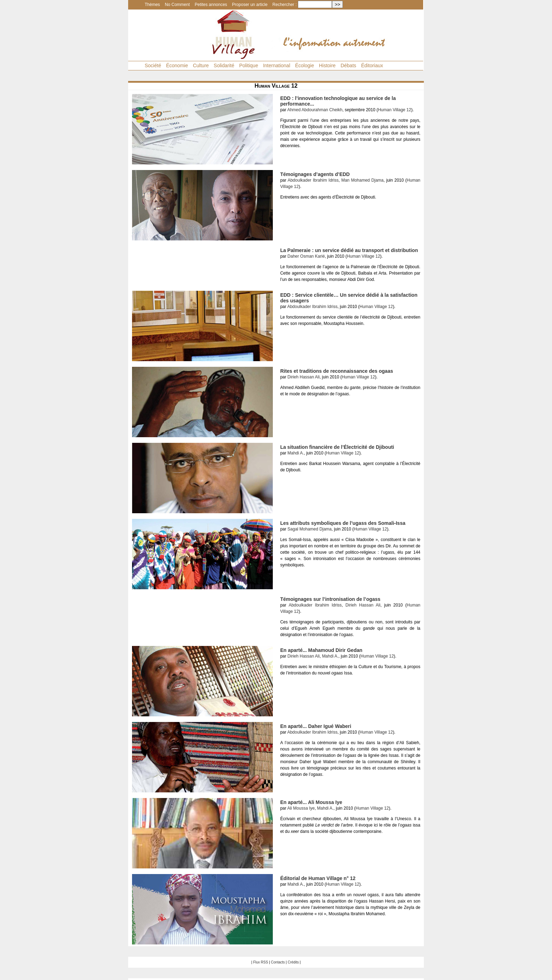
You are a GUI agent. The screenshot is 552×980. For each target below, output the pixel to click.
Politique (249, 65)
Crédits (293, 962)
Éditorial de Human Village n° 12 (318, 878)
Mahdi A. (296, 453)
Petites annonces (211, 5)
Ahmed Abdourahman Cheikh (315, 110)
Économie (177, 65)
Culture (201, 65)
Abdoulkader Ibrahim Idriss (313, 180)
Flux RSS (261, 962)
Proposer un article (250, 5)
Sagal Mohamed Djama (310, 529)
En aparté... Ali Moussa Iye (311, 802)
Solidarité (224, 65)
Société (153, 65)
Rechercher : (285, 5)
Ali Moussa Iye (301, 808)
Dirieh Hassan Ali (304, 377)
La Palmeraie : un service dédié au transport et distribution (349, 250)
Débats (348, 65)
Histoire (327, 65)
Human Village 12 (394, 110)
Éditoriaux (372, 65)
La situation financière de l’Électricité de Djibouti (337, 447)
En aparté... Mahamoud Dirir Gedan (321, 650)
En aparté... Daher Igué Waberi (316, 726)
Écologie (305, 65)
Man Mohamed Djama (362, 180)
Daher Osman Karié (306, 256)
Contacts (278, 962)
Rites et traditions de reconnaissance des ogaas (337, 371)
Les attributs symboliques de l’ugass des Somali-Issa (343, 523)
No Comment (177, 5)
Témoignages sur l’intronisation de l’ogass (330, 599)
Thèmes (152, 5)
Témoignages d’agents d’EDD (315, 174)
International (277, 65)
